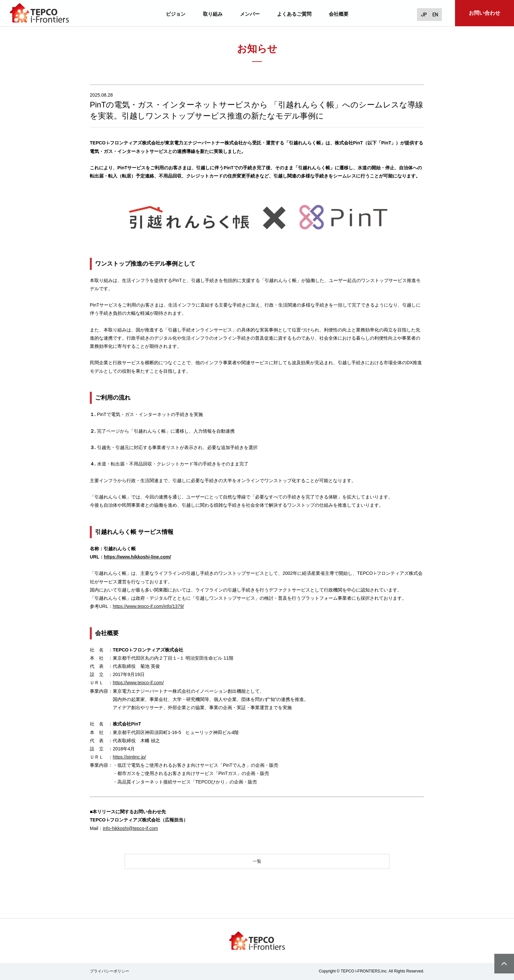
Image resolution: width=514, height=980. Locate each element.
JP (419, 14)
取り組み (213, 14)
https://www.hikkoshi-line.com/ (138, 557)
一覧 (257, 862)
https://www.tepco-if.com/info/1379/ (148, 606)
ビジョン (176, 14)
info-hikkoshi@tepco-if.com (130, 828)
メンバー (250, 14)
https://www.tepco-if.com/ (138, 683)
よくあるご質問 (294, 14)
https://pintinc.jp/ (129, 757)
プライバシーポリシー (109, 973)
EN (434, 14)
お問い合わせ (484, 13)
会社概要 (339, 14)
